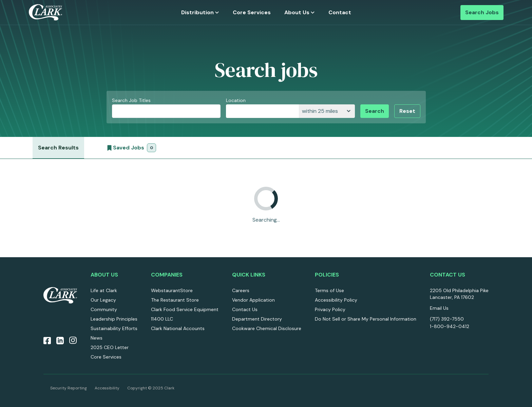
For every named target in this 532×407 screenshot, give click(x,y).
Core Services (252, 12)
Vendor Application (253, 300)
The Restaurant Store (175, 300)
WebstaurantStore (172, 290)
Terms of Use (329, 290)
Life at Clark (104, 290)
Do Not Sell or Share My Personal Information (366, 319)
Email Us (439, 308)
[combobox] (262, 111)
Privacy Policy (330, 309)
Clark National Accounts (178, 328)
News (97, 338)
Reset (407, 111)
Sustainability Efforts (114, 328)
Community (104, 309)
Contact (340, 12)
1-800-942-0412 (450, 326)
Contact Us (245, 309)
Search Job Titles (131, 100)
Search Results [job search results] (58, 148)
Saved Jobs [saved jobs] (131, 149)
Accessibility (107, 388)
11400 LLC (162, 319)
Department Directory (257, 319)
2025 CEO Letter (110, 347)
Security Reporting (69, 388)
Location (236, 100)
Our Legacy (103, 300)
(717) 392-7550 (447, 319)
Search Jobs (482, 12)
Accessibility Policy (336, 300)
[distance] (327, 111)
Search (375, 111)
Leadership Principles (114, 319)
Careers (241, 290)
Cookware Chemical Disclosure (267, 328)
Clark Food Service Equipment (185, 309)
